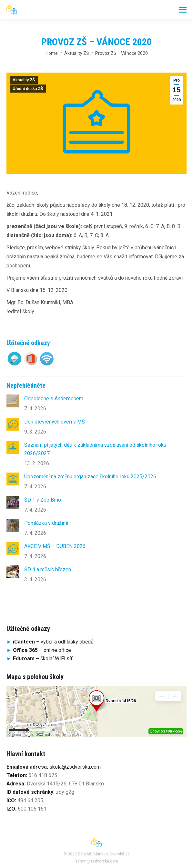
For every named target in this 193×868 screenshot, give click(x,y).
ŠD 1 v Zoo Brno (43, 500)
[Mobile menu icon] (183, 10)
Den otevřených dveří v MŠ (55, 422)
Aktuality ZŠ (24, 80)
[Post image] (13, 401)
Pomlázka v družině (46, 523)
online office (42, 650)
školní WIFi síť (43, 658)
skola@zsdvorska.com (75, 767)
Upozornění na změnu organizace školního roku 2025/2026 (90, 477)
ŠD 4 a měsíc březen (48, 569)
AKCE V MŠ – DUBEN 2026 (55, 546)
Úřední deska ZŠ (28, 89)
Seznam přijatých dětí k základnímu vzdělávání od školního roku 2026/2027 (95, 449)
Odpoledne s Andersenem (54, 399)
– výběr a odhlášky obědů (50, 642)
